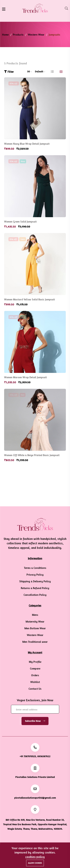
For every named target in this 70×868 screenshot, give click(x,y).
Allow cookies (35, 863)
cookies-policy (35, 857)
